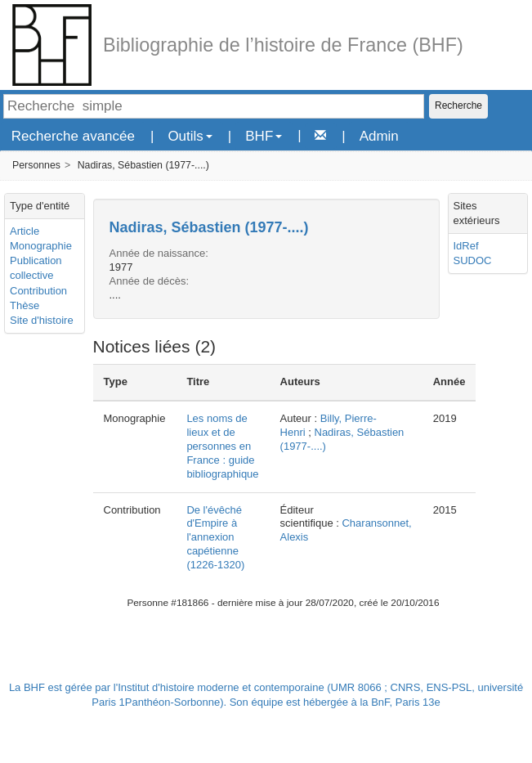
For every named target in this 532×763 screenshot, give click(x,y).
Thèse (25, 305)
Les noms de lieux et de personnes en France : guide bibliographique (222, 446)
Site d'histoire (42, 320)
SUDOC (473, 260)
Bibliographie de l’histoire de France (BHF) (283, 45)
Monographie (41, 246)
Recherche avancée (73, 136)
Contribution (38, 291)
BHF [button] (264, 136)
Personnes (36, 165)
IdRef (466, 246)
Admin (379, 136)
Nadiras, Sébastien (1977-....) (143, 165)
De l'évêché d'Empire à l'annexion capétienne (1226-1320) (215, 538)
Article (25, 231)
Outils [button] (190, 136)
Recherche (458, 105)
